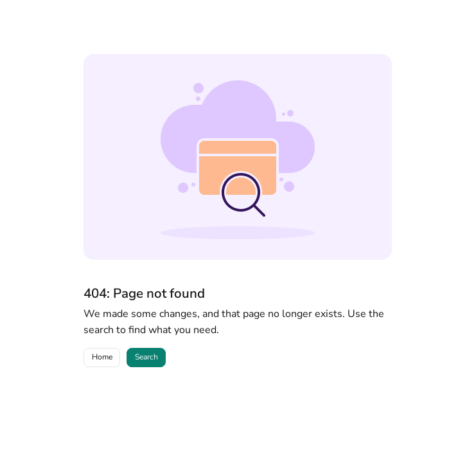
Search (146, 357)
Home (102, 357)
